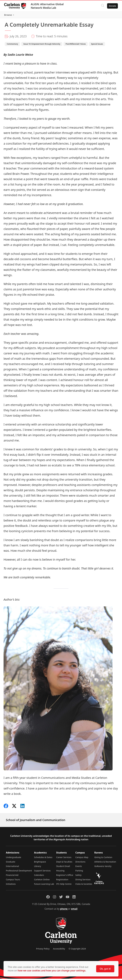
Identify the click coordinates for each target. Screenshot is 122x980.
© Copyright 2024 (77, 950)
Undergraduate (14, 859)
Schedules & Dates (43, 859)
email (74, 910)
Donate (112, 6)
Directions (80, 863)
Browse (112, 16)
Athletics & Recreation (105, 863)
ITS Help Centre (64, 885)
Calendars (39, 876)
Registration (62, 881)
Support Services (42, 872)
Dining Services (83, 881)
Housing (60, 872)
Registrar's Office (65, 876)
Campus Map (82, 859)
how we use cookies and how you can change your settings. (52, 971)
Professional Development (19, 872)
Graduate (11, 863)
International (12, 867)
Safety (78, 876)
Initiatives (11, 885)
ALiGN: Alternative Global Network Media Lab (48, 6)
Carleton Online (42, 881)
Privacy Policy (43, 950)
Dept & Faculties (64, 863)
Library (38, 867)
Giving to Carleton (103, 859)
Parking (79, 872)
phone (64, 910)
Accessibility (59, 950)
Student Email (63, 867)
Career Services (64, 859)
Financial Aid (12, 876)
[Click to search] (102, 6)
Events (79, 867)
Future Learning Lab (44, 885)
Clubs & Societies (84, 885)
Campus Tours (13, 881)
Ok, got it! (105, 969)
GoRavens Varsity (103, 867)
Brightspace (40, 863)
